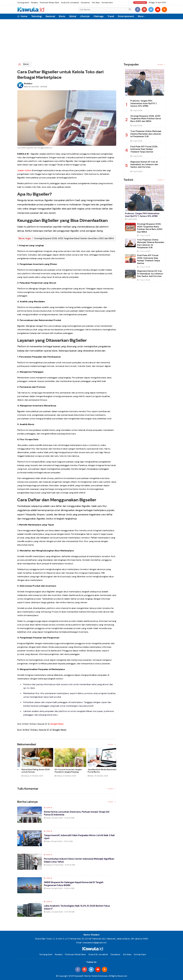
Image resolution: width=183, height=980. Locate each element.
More (141, 16)
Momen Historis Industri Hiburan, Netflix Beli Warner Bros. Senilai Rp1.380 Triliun (33, 772)
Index (112, 744)
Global (73, 16)
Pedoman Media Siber (50, 3)
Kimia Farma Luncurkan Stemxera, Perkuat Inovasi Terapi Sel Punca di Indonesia (79, 815)
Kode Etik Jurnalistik (70, 3)
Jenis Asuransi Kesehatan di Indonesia (64, 771)
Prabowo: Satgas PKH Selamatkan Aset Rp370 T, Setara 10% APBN (144, 103)
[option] (34, 765)
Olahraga (98, 16)
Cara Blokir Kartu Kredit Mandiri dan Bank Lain (98, 771)
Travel (111, 16)
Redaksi (35, 3)
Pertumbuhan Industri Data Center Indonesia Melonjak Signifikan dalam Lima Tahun (76, 862)
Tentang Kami (23, 3)
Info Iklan (96, 3)
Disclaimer (85, 3)
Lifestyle (85, 16)
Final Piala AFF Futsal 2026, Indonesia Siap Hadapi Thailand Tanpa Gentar (144, 149)
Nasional (50, 16)
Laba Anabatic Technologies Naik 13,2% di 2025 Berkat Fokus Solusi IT (79, 909)
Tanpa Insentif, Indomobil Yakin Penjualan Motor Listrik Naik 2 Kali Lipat (80, 838)
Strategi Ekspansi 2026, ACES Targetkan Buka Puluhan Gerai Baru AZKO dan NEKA (74, 238)
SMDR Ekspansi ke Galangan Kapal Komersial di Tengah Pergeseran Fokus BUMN (76, 885)
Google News (57, 724)
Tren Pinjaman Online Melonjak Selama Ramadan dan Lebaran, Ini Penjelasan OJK (146, 134)
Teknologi (36, 16)
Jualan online (24, 170)
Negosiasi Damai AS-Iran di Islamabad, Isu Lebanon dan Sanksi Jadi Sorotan (144, 164)
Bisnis (62, 16)
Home (22, 16)
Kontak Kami (107, 3)
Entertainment (126, 16)
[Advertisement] (92, 41)
